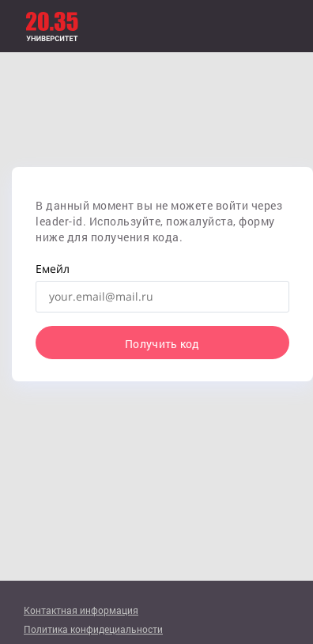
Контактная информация (81, 610)
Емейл (53, 269)
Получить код (162, 344)
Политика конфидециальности (93, 629)
